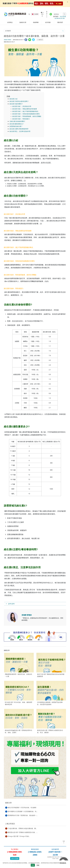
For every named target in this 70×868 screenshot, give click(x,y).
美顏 (63, 18)
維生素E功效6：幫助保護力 (21, 119)
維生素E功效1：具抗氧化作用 (22, 106)
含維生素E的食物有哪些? (17, 121)
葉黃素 (64, 17)
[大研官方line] (51, 14)
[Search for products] (29, 14)
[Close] (67, 2)
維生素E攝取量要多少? (17, 124)
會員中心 (47, 14)
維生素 (60, 18)
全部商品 (10, 22)
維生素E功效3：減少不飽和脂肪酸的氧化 (25, 111)
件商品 (42, 14)
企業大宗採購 (15, 858)
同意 (33, 865)
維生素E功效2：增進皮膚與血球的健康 (25, 109)
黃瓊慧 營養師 (7, 40)
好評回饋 (48, 22)
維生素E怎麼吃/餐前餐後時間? (19, 129)
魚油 (61, 17)
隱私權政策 (63, 863)
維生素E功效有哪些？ (16, 104)
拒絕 (38, 865)
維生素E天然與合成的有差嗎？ (19, 101)
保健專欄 (36, 22)
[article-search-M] (32, 31)
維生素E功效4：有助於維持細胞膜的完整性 (26, 114)
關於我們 (60, 22)
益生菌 (56, 18)
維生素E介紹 (13, 99)
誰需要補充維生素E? (16, 126)
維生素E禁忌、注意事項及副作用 (20, 131)
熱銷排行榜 (23, 22)
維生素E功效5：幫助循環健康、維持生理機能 (27, 116)
